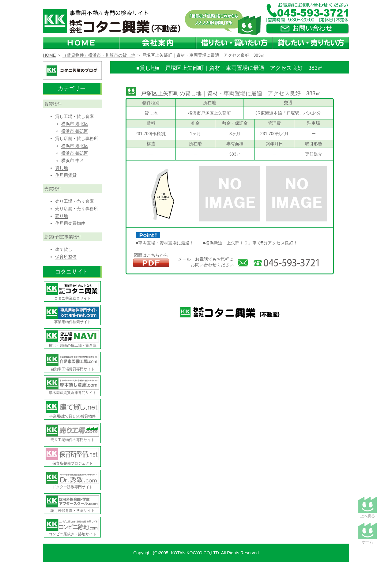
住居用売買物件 (70, 223)
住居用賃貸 (66, 175)
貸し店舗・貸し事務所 (77, 138)
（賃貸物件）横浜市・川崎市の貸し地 (99, 55)
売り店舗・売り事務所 (77, 209)
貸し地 (62, 168)
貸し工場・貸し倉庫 (74, 116)
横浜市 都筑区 (75, 131)
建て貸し (64, 249)
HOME (49, 55)
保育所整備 (66, 257)
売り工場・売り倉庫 (74, 201)
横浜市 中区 (73, 160)
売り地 (62, 216)
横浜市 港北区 (75, 124)
